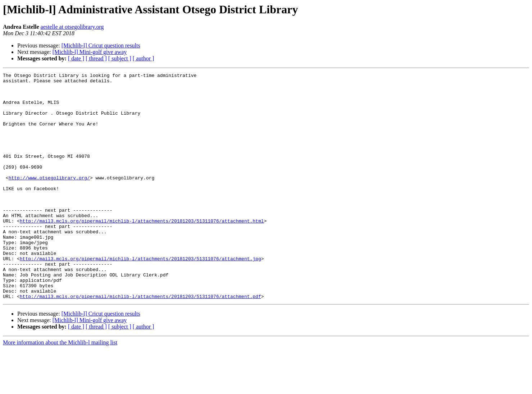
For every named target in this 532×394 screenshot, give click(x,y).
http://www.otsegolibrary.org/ (49, 199)
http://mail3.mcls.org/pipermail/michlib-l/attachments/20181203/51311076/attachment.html (142, 251)
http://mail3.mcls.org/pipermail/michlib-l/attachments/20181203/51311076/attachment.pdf (140, 342)
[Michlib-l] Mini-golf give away (90, 52)
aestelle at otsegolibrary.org (72, 27)
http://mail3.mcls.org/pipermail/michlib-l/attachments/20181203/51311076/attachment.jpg (140, 296)
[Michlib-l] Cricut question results (101, 45)
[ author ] (144, 58)
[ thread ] (96, 58)
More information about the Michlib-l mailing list (60, 388)
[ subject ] (120, 58)
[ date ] (76, 58)
